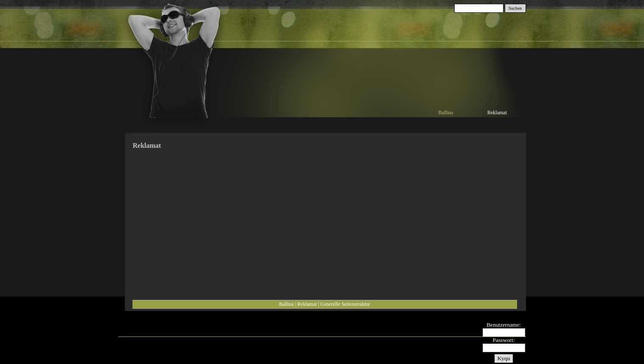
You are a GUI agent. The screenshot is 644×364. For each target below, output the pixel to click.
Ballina (286, 304)
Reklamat (307, 304)
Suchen (515, 8)
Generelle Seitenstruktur (345, 304)
